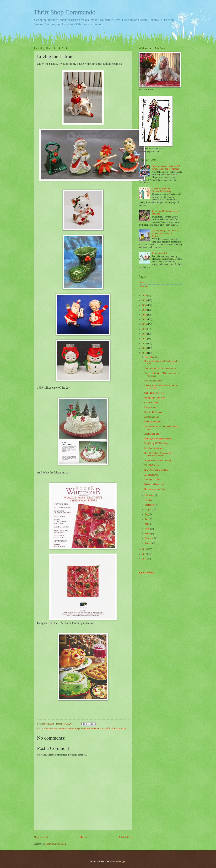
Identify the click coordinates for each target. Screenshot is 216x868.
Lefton (71, 728)
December (150, 357)
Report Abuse (146, 572)
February (149, 538)
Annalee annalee (152, 417)
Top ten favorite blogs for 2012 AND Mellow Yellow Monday (166, 168)
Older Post (126, 837)
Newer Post (41, 837)
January (149, 543)
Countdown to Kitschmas (55, 728)
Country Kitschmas (153, 412)
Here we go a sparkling (155, 489)
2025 (145, 300)
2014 (145, 353)
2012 (145, 554)
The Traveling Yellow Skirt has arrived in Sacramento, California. (166, 233)
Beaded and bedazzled (154, 484)
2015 (145, 348)
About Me (143, 287)
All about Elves (151, 475)
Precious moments (152, 422)
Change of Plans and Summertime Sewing (162, 190)
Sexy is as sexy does (153, 448)
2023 (145, 310)
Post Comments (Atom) (57, 844)
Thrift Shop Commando (65, 12)
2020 (145, 324)
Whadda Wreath (151, 465)
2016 (145, 343)
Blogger (122, 861)
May (147, 524)
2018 (145, 334)
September (150, 505)
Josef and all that (152, 434)
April (148, 529)
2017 (145, 339)
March (148, 534)
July (147, 514)
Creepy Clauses (151, 403)
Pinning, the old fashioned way (158, 439)
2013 (145, 549)
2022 (145, 315)
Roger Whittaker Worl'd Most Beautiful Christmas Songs (100, 728)
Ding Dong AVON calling (156, 443)
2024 (145, 305)
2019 (145, 329)
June (147, 519)
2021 (145, 319)
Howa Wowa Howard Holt (156, 470)
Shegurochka (150, 407)
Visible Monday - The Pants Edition (160, 368)
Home (84, 837)
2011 (145, 559)
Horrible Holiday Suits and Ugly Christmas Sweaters (159, 454)
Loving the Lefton (152, 480)
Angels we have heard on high (158, 460)
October (149, 500)
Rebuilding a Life (160, 253)
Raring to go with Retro (155, 398)
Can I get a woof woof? (155, 393)
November (150, 495)
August (148, 510)
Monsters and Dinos (153, 381)
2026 (145, 296)
